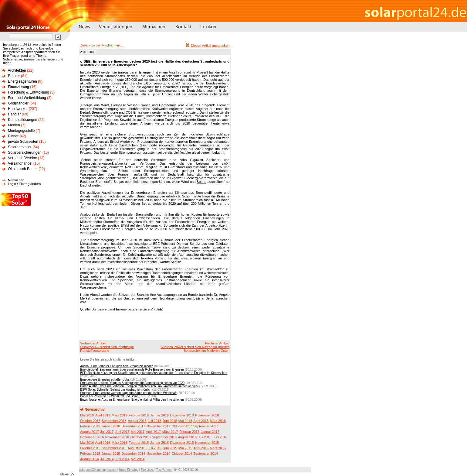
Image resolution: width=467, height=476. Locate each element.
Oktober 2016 (140, 437)
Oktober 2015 (90, 448)
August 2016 (187, 437)
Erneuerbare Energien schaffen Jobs (105, 380)
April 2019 (103, 415)
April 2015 (201, 448)
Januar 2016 (159, 443)
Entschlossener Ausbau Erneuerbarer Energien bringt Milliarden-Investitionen (132, 400)
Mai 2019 (87, 415)
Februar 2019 (139, 415)
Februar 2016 (139, 443)
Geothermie (168, 105)
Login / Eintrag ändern (24, 184)
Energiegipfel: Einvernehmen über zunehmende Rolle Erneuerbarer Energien (132, 370)
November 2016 (117, 437)
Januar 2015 (111, 454)
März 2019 (120, 415)
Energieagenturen (22, 81)
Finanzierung (18, 87)
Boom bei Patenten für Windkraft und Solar (109, 396)
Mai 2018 (185, 421)
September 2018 (114, 421)
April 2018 (201, 421)
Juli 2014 (107, 459)
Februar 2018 (90, 426)
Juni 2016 (220, 437)
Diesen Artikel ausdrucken (210, 46)
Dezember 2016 (92, 437)
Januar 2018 (111, 426)
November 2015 (207, 443)
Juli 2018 (154, 421)
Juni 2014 (122, 459)
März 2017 (170, 432)
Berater (14, 76)
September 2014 (206, 454)
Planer (13, 136)
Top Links (147, 470)
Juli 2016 (205, 437)
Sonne (146, 105)
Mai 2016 (87, 443)
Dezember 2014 (133, 454)
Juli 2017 (107, 432)
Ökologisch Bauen (23, 169)
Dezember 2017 (133, 426)
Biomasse (118, 105)
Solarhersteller (20, 147)
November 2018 (207, 415)
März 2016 (120, 443)
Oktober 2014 (182, 454)
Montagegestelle (21, 131)
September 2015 (114, 448)
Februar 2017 (189, 432)
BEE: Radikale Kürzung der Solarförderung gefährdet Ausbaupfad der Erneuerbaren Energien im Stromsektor (154, 373)
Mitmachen (16, 180)
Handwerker (18, 109)
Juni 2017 (122, 432)
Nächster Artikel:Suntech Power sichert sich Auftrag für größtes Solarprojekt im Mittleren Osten (195, 347)
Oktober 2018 (90, 421)
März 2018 (218, 421)
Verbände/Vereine (22, 158)
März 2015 (218, 448)
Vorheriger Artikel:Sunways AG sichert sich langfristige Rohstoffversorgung (107, 347)
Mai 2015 (185, 448)
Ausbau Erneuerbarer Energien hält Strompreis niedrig (117, 366)
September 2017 (206, 426)
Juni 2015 (170, 448)
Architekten (17, 70)
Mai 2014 (138, 459)
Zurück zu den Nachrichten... (102, 45)
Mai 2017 (138, 432)
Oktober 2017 (182, 426)
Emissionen (142, 112)
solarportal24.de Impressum (98, 470)
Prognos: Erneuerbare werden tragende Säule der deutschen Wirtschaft (128, 393)
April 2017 (154, 432)
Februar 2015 (90, 454)
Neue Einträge (129, 470)
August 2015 (137, 448)
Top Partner (164, 470)
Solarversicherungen (25, 152)
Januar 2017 (210, 432)
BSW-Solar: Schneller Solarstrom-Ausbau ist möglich (116, 390)
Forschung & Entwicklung (28, 92)
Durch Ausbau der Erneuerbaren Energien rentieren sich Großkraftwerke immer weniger (139, 386)
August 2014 (90, 459)
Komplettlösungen (22, 120)
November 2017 (158, 426)
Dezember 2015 (182, 443)
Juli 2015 (154, 448)
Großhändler (18, 103)
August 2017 (90, 432)
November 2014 (158, 454)
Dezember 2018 (182, 415)
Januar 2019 (159, 415)
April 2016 (103, 443)
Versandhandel (20, 163)
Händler (14, 114)
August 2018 (137, 421)
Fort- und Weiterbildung (27, 98)
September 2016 (164, 437)
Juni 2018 (170, 421)
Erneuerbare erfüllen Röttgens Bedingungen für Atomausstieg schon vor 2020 (132, 383)
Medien (14, 125)
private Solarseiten (23, 142)
